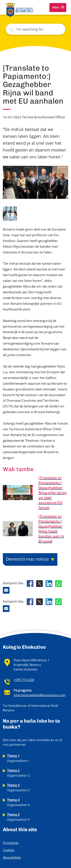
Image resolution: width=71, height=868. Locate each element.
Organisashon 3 (18, 788)
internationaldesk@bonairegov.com (39, 695)
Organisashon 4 (18, 802)
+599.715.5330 (24, 680)
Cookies (9, 850)
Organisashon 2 (18, 773)
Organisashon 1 (18, 758)
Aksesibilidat (12, 858)
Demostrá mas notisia (27, 559)
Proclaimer (11, 843)
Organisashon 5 (18, 817)
